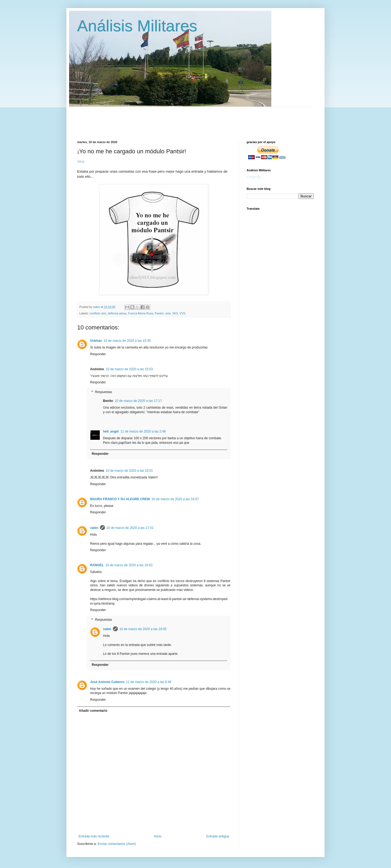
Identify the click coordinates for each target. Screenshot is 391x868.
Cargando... (255, 177)
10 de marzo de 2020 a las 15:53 (129, 369)
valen (94, 528)
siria (168, 313)
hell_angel (111, 431)
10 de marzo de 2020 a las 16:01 (129, 471)
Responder (98, 354)
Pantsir (159, 313)
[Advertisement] (208, 119)
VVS (183, 313)
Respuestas (103, 392)
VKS (175, 313)
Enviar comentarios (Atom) (117, 844)
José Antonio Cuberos (107, 682)
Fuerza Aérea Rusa (141, 313)
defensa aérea (117, 313)
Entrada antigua (218, 836)
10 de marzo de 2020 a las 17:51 (130, 528)
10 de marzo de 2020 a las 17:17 (138, 401)
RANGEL (97, 565)
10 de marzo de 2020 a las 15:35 (127, 341)
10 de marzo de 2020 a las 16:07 (175, 499)
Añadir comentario (93, 711)
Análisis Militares (137, 26)
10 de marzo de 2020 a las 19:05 (143, 629)
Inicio (158, 836)
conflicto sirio (98, 313)
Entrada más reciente (94, 836)
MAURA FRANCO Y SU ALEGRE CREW (120, 499)
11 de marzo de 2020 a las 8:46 (149, 682)
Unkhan (96, 341)
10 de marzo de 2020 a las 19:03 (129, 565)
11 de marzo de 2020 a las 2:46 (143, 431)
